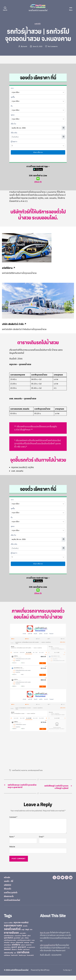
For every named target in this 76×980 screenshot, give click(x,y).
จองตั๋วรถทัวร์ (16, 771)
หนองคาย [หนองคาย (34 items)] (28, 949)
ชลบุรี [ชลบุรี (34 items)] (23, 934)
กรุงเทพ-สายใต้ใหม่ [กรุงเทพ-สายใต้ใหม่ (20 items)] (8, 927)
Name (12, 841)
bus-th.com (45, 937)
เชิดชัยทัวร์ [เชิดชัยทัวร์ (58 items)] (7, 954)
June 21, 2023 (37, 47)
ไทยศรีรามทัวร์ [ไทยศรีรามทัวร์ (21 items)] (14, 960)
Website (12, 851)
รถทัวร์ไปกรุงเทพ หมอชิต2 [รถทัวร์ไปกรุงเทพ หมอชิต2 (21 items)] (10, 945)
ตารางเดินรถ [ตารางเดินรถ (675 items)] (11, 937)
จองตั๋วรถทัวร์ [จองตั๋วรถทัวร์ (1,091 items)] (12, 933)
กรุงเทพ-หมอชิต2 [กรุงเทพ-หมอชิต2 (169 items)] (21, 927)
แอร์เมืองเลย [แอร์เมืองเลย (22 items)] (7, 960)
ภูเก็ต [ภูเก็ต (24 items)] (23, 942)
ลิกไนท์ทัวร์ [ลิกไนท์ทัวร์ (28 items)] (7, 947)
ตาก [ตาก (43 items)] (31, 934)
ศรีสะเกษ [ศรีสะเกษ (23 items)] (13, 947)
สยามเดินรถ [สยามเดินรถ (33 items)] (7, 949)
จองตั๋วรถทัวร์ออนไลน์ (15, 904)
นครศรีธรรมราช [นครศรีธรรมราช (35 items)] (9, 940)
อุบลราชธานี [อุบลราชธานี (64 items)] (22, 951)
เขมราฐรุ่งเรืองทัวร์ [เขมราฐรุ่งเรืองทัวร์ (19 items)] (31, 952)
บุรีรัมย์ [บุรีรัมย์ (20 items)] (29, 940)
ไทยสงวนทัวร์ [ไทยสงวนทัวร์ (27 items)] (30, 960)
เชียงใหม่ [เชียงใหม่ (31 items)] (20, 954)
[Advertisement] (26, 751)
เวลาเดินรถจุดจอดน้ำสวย (36, 771)
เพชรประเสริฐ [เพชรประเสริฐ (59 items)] (9, 957)
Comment (13, 821)
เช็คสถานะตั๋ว (10, 900)
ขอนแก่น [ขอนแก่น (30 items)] (25, 930)
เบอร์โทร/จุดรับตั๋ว (13, 897)
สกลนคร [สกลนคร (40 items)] (27, 947)
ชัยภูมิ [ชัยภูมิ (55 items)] (27, 934)
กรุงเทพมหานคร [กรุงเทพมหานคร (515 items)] (13, 930)
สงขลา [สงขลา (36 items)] (32, 947)
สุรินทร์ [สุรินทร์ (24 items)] (23, 949)
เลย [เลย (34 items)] (15, 957)
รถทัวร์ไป (38, 24)
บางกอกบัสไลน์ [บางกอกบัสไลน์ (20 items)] (18, 940)
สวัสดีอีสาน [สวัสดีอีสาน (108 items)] (16, 949)
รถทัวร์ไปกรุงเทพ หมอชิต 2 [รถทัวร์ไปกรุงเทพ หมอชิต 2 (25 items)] (24, 945)
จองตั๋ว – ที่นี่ (10, 885)
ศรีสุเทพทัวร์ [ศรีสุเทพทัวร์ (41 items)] (19, 947)
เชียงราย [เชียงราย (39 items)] (14, 954)
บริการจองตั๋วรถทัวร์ (48, 949)
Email (42, 841)
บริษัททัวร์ (9, 889)
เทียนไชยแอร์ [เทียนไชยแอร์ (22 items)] (26, 954)
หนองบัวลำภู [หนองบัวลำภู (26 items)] (7, 952)
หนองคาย (24, 771)
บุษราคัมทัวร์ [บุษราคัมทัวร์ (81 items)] (8, 942)
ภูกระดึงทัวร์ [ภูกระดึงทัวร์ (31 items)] (17, 942)
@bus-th (38, 180)
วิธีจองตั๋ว (9, 893)
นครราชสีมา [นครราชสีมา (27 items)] (23, 938)
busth (25, 47)
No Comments (53, 47)
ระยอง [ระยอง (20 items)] (33, 945)
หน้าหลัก (8, 882)
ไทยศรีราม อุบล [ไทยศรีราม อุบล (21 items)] (22, 960)
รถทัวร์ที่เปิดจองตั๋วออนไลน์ (20, 974)
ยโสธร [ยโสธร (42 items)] (27, 942)
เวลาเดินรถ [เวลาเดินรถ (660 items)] (23, 957)
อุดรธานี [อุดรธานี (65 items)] (14, 951)
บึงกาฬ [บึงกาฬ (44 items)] (24, 940)
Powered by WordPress (42, 974)
